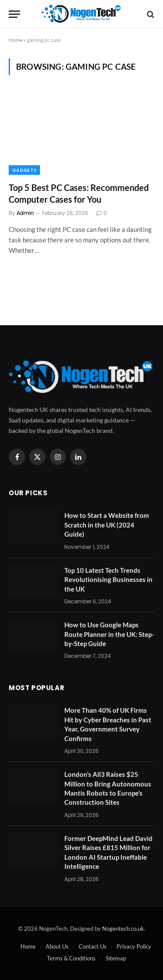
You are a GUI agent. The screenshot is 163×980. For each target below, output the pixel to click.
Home (16, 40)
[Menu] (14, 14)
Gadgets (24, 170)
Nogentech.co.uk (123, 929)
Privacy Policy (134, 946)
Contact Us (93, 946)
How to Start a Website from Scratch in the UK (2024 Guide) (107, 525)
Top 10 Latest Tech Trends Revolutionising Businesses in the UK (108, 580)
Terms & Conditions (71, 958)
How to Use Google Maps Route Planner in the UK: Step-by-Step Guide (109, 634)
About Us (57, 946)
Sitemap (116, 958)
